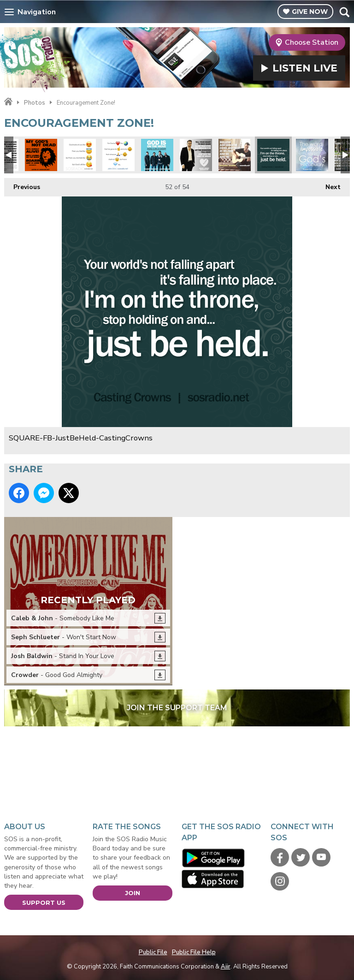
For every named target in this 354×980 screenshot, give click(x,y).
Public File (153, 952)
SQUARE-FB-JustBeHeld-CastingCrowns (273, 155)
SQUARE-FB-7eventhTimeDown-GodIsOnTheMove (157, 155)
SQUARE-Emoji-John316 (118, 155)
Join (133, 893)
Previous (22, 185)
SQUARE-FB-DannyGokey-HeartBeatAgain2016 (196, 155)
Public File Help (194, 952)
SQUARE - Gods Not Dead (41, 155)
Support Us (44, 903)
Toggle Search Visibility (344, 12)
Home (8, 102)
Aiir (226, 967)
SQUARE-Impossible (312, 155)
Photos (35, 103)
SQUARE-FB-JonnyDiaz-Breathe (235, 155)
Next (328, 185)
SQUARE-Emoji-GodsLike (80, 155)
